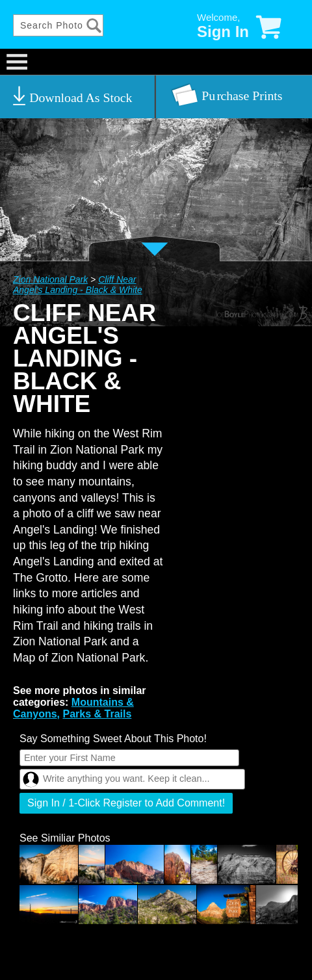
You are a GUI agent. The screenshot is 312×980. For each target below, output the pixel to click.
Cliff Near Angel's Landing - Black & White (78, 285)
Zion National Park (50, 279)
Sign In (223, 32)
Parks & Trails (97, 714)
